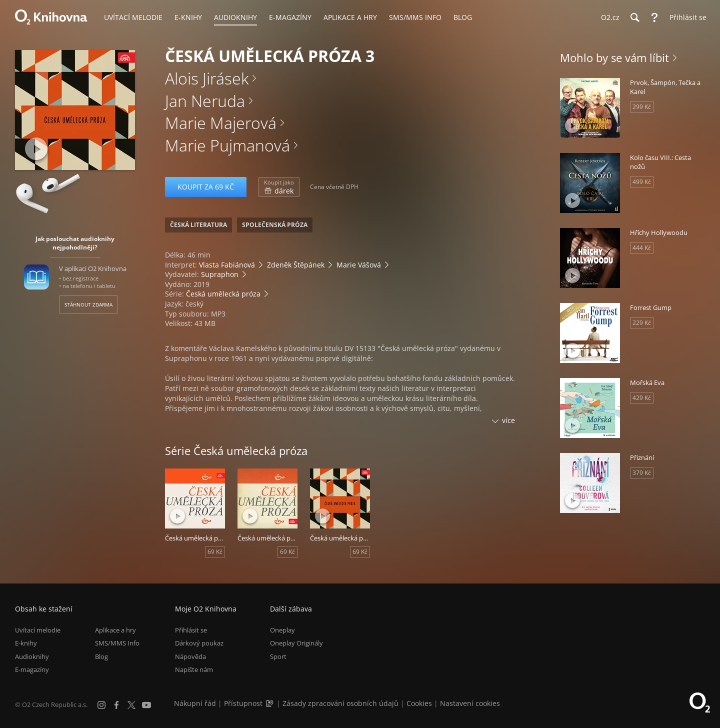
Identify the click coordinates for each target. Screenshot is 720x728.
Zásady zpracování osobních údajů (340, 703)
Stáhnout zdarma (88, 304)
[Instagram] (101, 705)
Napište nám (194, 669)
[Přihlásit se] (685, 17)
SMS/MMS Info (117, 643)
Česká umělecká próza (223, 294)
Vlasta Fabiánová (227, 265)
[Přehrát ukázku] (36, 149)
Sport (278, 656)
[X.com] (131, 705)
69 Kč (215, 552)
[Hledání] (634, 17)
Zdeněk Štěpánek (296, 265)
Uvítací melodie (38, 630)
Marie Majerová (221, 123)
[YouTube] (146, 705)
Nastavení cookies (470, 703)
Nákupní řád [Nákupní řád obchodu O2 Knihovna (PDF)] (195, 703)
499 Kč (642, 182)
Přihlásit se (191, 630)
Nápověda (190, 656)
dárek (279, 187)
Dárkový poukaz (199, 643)
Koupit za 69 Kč (206, 187)
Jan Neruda (205, 101)
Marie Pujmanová (227, 145)
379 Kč (642, 473)
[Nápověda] (654, 17)
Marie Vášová (359, 265)
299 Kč (642, 107)
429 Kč (642, 398)
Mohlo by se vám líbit (614, 57)
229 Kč (642, 323)
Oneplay (282, 630)
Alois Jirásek (207, 78)
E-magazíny (32, 669)
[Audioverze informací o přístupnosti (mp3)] (270, 703)
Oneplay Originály (296, 643)
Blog (101, 656)
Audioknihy (32, 656)
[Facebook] (116, 705)
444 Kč (642, 248)
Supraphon (220, 274)
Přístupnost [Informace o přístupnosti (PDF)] (243, 703)
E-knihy (26, 643)
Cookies (419, 703)
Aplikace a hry (115, 630)
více (508, 420)
